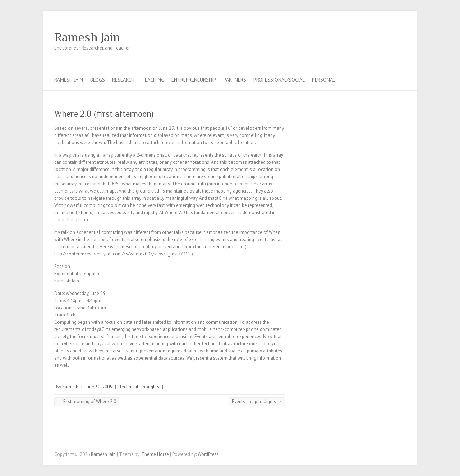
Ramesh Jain (87, 37)
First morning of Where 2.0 (87, 401)
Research (123, 80)
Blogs (98, 80)
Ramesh (70, 387)
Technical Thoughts (139, 387)
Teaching (153, 80)
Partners (235, 80)
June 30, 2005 (99, 387)
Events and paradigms (257, 401)
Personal (324, 80)
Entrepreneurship (194, 80)
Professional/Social (279, 80)
